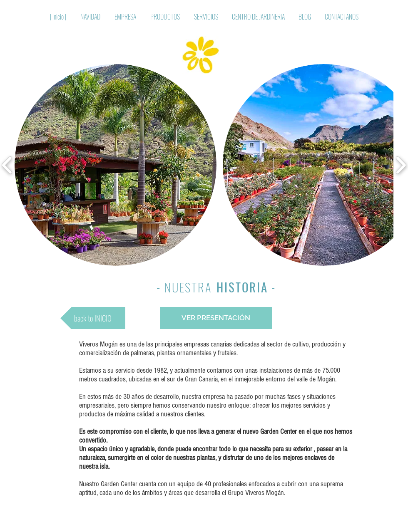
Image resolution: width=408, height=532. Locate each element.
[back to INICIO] (93, 318)
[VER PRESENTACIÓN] (216, 318)
